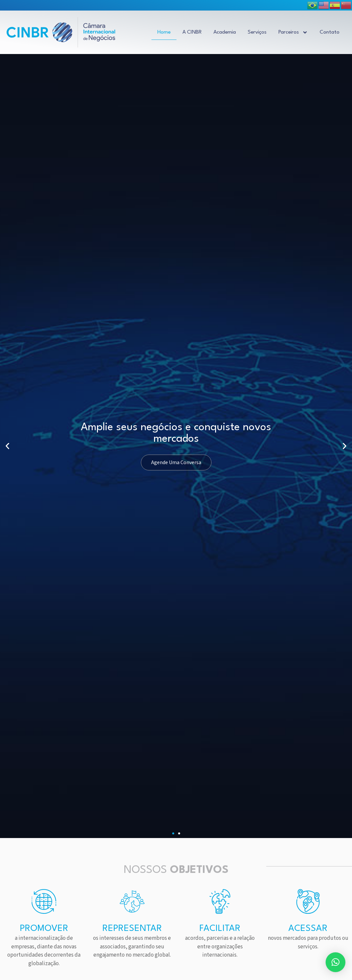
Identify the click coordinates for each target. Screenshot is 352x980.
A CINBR (192, 32)
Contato (330, 32)
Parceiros (293, 32)
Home (164, 32)
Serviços (257, 32)
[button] (173, 833)
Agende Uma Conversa (176, 462)
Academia (225, 32)
